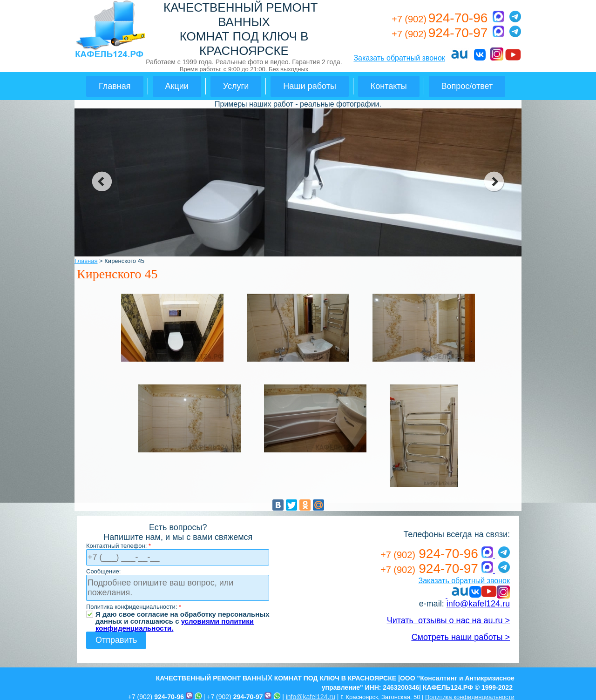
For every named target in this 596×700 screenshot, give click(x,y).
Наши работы (310, 86)
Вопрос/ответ (467, 86)
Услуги (236, 86)
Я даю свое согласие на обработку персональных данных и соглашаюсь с (183, 614)
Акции (177, 86)
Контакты (389, 86)
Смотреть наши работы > (461, 637)
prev (102, 182)
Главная (115, 86)
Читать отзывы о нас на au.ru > (448, 620)
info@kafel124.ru (478, 604)
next (494, 182)
